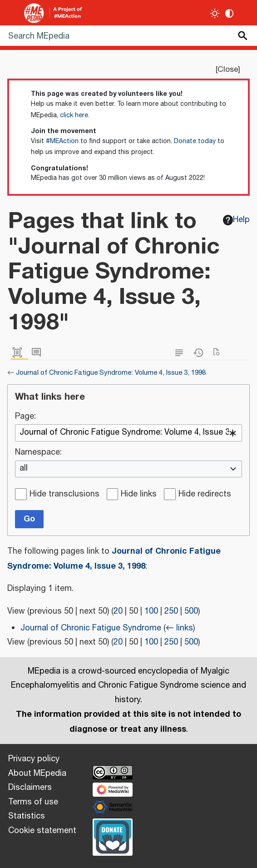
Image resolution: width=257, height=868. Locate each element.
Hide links (139, 495)
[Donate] (113, 836)
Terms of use (33, 802)
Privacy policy (34, 759)
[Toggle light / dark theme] (215, 13)
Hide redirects (205, 495)
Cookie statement (42, 831)
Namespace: (38, 453)
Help (237, 220)
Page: (25, 417)
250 (171, 611)
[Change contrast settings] (230, 13)
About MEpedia (37, 774)
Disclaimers (30, 788)
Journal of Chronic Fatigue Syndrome (91, 628)
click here (74, 115)
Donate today (195, 141)
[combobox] (128, 433)
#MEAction (62, 141)
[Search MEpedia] (128, 36)
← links (179, 628)
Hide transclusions (64, 495)
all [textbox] (24, 469)
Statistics (27, 816)
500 (191, 611)
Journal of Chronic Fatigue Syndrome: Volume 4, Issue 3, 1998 (111, 373)
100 (151, 611)
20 (118, 611)
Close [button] (228, 69)
